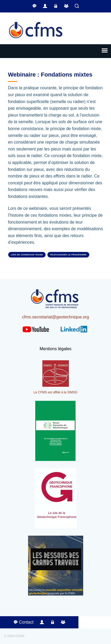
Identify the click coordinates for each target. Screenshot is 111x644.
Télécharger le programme (68, 255)
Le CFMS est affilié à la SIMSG (56, 392)
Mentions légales (55, 349)
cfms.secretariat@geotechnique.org (55, 317)
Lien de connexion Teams (27, 255)
